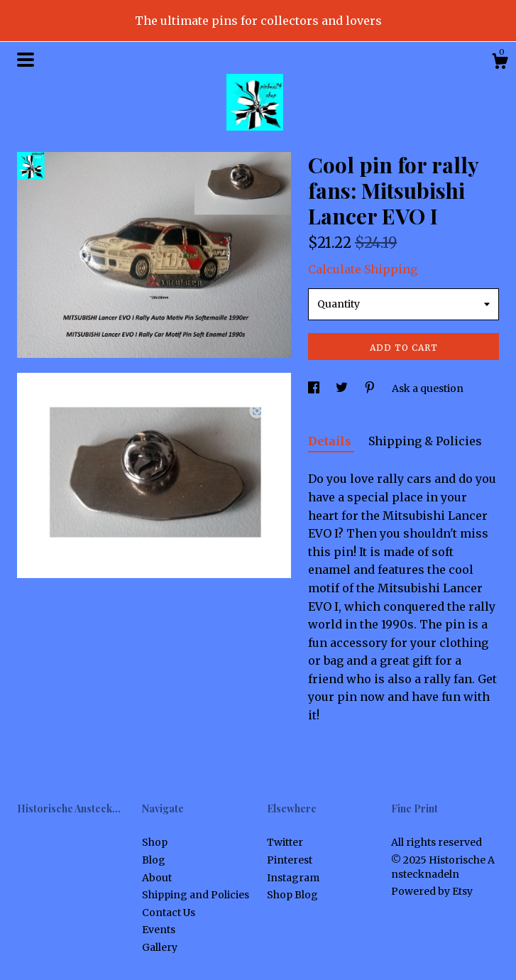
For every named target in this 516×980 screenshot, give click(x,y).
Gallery (160, 947)
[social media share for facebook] (315, 388)
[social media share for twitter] (343, 388)
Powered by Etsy (432, 891)
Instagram (293, 878)
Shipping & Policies (425, 441)
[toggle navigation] (26, 60)
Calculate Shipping (363, 269)
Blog (154, 860)
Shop (155, 842)
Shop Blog (292, 895)
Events (159, 930)
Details (331, 441)
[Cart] (500, 63)
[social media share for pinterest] (371, 388)
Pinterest (290, 860)
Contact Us (169, 913)
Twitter (285, 842)
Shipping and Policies (196, 895)
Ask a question (428, 388)
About (157, 878)
